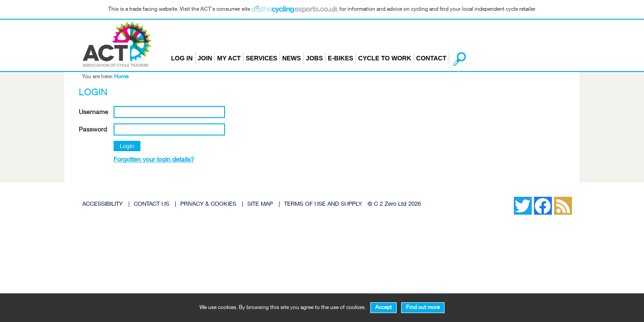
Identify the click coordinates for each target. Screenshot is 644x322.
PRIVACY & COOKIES (208, 205)
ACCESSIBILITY (102, 205)
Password (93, 130)
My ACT (229, 58)
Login (127, 146)
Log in (182, 58)
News (292, 58)
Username (93, 113)
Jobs (314, 58)
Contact (431, 58)
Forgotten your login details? (154, 160)
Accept (383, 308)
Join (205, 58)
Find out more (423, 308)
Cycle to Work (385, 58)
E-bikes (341, 58)
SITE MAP (260, 205)
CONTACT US (151, 205)
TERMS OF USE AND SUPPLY (323, 205)
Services (261, 58)
